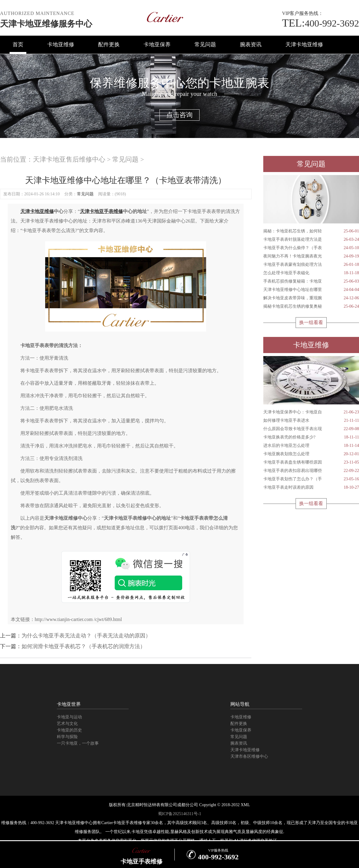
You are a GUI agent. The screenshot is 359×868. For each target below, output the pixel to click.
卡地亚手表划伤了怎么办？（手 (311, 479)
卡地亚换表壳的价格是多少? (311, 437)
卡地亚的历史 (69, 730)
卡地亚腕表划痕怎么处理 (311, 454)
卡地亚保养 (157, 45)
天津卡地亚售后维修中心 (69, 159)
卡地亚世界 (69, 704)
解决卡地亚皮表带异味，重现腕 (311, 298)
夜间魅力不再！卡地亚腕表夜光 (311, 256)
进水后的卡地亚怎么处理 (311, 446)
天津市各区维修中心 (249, 756)
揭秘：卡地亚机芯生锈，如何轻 (311, 231)
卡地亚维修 (61, 45)
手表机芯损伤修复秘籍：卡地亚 (311, 281)
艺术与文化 (67, 724)
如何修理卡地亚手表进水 (311, 421)
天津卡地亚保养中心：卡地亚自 (311, 412)
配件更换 (109, 45)
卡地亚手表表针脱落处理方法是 (311, 240)
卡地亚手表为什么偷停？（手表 (311, 248)
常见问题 (205, 45)
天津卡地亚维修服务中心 (46, 24)
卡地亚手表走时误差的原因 (311, 487)
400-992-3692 (321, 23)
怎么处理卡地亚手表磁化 (311, 273)
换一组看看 (311, 322)
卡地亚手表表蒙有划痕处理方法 (311, 265)
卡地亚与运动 (69, 717)
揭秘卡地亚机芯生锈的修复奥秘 (311, 306)
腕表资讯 (251, 45)
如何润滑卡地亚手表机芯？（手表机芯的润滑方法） (83, 646)
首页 (18, 45)
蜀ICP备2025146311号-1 (180, 814)
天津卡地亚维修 (304, 45)
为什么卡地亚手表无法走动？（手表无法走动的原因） (86, 636)
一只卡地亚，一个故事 (78, 743)
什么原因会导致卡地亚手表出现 (311, 429)
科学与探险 (67, 737)
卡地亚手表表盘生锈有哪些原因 (311, 462)
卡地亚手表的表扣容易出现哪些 (311, 471)
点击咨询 (180, 115)
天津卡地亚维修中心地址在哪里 (311, 290)
